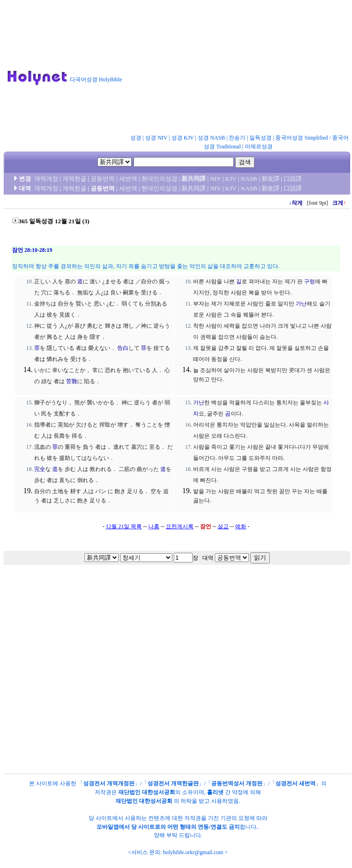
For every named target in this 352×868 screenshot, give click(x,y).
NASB (249, 179)
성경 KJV (183, 138)
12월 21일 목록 (124, 526)
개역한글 (74, 179)
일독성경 (261, 138)
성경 (136, 138)
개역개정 (46, 179)
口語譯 (293, 179)
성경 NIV (156, 138)
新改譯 (270, 179)
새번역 (128, 179)
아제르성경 (259, 147)
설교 (223, 526)
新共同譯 (194, 179)
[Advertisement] (233, 69)
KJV (231, 179)
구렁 (310, 281)
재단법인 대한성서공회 (147, 792)
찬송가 (237, 138)
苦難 (72, 381)
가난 (301, 304)
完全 (40, 469)
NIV (215, 179)
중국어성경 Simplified (302, 138)
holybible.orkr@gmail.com (193, 852)
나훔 (154, 526)
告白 (123, 348)
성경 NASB (211, 138)
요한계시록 (180, 526)
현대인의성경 (159, 179)
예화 (241, 526)
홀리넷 (215, 792)
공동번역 (103, 179)
